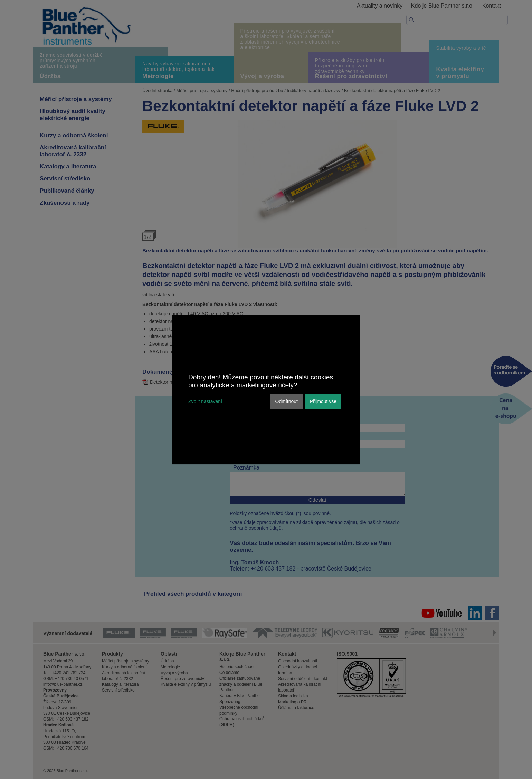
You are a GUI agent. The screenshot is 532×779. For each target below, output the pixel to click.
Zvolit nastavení (205, 401)
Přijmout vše (323, 401)
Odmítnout (287, 401)
